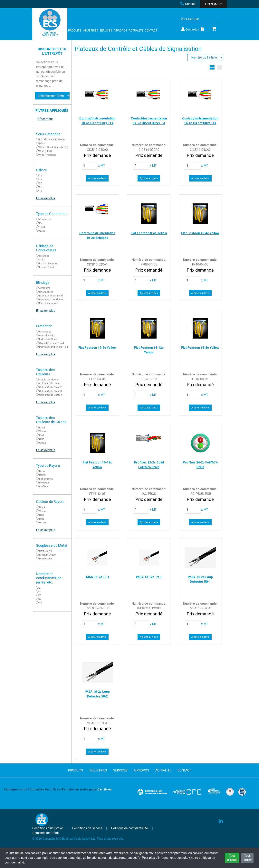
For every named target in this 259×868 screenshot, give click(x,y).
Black (42, 428)
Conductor (45, 219)
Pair (41, 223)
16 (41, 191)
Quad (42, 231)
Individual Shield (48, 339)
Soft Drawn (46, 551)
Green (43, 443)
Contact (188, 4)
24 (41, 176)
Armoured (45, 288)
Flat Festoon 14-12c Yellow (149, 350)
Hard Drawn (46, 559)
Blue (42, 439)
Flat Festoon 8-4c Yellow (149, 233)
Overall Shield (47, 336)
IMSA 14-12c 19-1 (149, 577)
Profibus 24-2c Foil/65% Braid (200, 465)
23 (41, 179)
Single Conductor (49, 380)
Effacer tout (45, 119)
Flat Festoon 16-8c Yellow (200, 348)
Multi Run (44, 483)
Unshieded (45, 332)
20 (41, 187)
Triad (42, 227)
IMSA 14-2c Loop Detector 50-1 (200, 579)
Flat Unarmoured (49, 303)
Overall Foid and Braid (52, 343)
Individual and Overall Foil (53, 347)
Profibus (44, 486)
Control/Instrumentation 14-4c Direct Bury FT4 (200, 121)
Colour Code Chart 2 (50, 387)
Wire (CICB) (46, 151)
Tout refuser (247, 858)
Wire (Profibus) (48, 155)
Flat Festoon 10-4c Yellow (200, 233)
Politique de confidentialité (129, 828)
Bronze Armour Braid (51, 296)
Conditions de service (87, 828)
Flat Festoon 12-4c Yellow (97, 348)
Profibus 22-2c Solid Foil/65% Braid (149, 465)
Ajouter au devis (97, 178)
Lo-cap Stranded (49, 263)
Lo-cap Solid (46, 267)
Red (41, 435)
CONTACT (151, 31)
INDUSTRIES (90, 31)
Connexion (190, 29)
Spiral (42, 475)
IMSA (42, 143)
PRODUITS (75, 31)
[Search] (198, 19)
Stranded (44, 256)
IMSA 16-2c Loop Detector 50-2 (97, 694)
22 (41, 183)
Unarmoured (46, 292)
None (42, 471)
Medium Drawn (48, 555)
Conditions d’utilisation (48, 828)
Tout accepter (232, 858)
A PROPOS (120, 31)
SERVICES (106, 31)
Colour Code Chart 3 (50, 391)
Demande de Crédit (46, 833)
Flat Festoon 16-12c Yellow (97, 465)
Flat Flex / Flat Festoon (52, 140)
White (42, 431)
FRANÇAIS (212, 4)
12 (41, 603)
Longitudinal (46, 479)
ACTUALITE (136, 31)
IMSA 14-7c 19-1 (97, 577)
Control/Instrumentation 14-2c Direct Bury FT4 (149, 121)
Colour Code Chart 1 (50, 383)
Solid (42, 260)
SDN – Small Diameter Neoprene (58, 147)
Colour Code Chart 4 (50, 395)
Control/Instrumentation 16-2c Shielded (97, 235)
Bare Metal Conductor (51, 299)
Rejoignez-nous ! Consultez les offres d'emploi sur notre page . (58, 789)
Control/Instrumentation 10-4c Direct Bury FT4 (97, 121)
